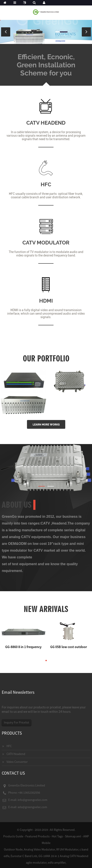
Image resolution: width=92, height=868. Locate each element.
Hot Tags (57, 836)
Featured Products (38, 836)
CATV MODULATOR (46, 243)
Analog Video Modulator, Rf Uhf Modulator (51, 849)
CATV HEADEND (46, 123)
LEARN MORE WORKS (46, 425)
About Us (17, 505)
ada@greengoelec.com (32, 807)
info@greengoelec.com (33, 800)
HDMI (46, 301)
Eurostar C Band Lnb (24, 856)
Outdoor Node (13, 849)
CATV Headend (16, 754)
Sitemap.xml (73, 836)
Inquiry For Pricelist (17, 722)
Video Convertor (17, 762)
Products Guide (13, 836)
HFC (46, 184)
